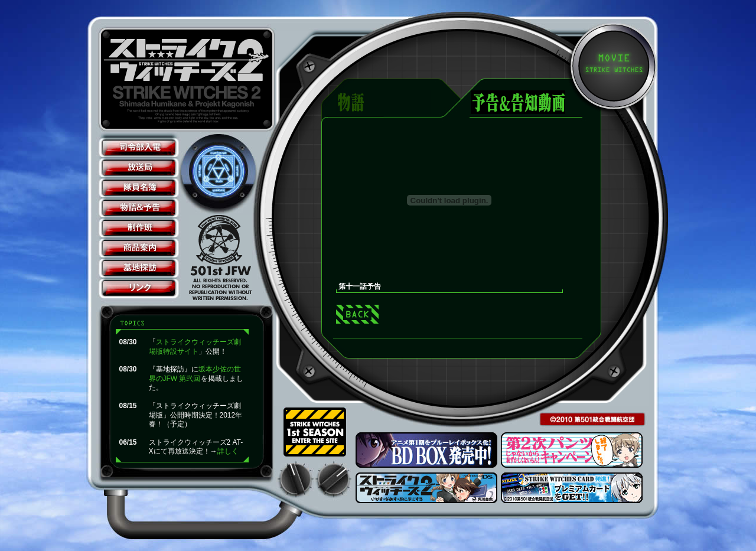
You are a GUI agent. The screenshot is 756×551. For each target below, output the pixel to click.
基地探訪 (139, 268)
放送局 (139, 168)
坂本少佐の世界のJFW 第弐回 (195, 374)
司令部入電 (139, 148)
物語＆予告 (139, 208)
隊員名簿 (139, 188)
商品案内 (139, 248)
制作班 (139, 228)
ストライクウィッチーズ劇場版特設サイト (195, 347)
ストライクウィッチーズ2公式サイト (188, 79)
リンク (139, 288)
